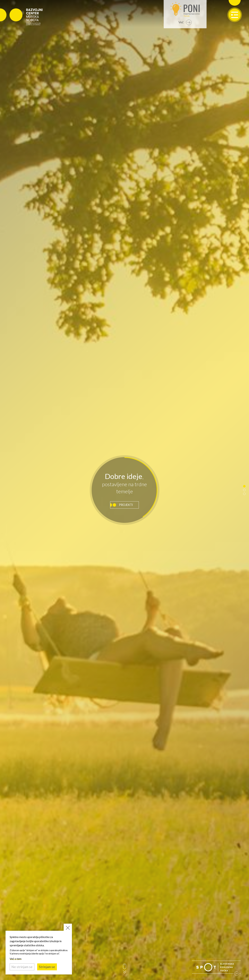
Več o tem (16, 959)
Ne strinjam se (22, 967)
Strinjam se (47, 967)
